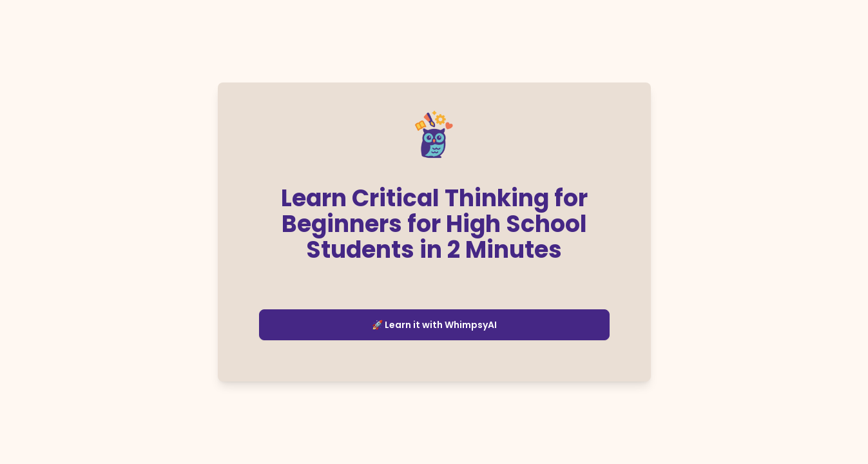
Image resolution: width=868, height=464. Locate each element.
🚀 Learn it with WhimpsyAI (434, 325)
